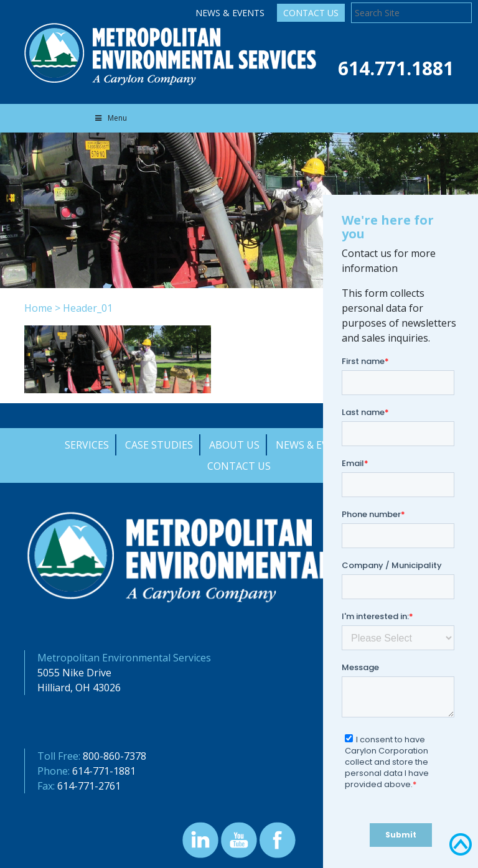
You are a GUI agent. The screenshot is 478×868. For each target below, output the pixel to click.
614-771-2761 (89, 786)
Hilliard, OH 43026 (79, 688)
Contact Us (311, 13)
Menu (110, 118)
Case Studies (159, 445)
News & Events (230, 13)
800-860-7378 (115, 756)
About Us (234, 445)
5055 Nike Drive (74, 673)
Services (87, 445)
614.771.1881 (396, 68)
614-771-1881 (104, 771)
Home (38, 308)
